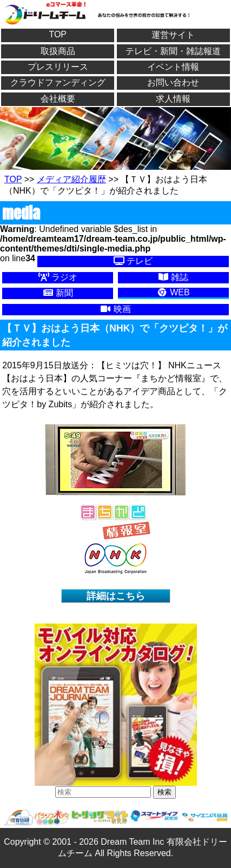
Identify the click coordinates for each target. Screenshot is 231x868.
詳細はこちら (116, 596)
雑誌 (173, 277)
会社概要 (58, 99)
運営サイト (173, 35)
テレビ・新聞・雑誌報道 (173, 51)
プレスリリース (58, 67)
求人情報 (173, 99)
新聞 (58, 293)
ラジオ (58, 277)
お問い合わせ (173, 82)
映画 (115, 309)
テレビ (133, 261)
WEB (173, 292)
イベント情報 (173, 67)
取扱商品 (58, 51)
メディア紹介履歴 (71, 179)
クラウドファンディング (58, 82)
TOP (58, 34)
